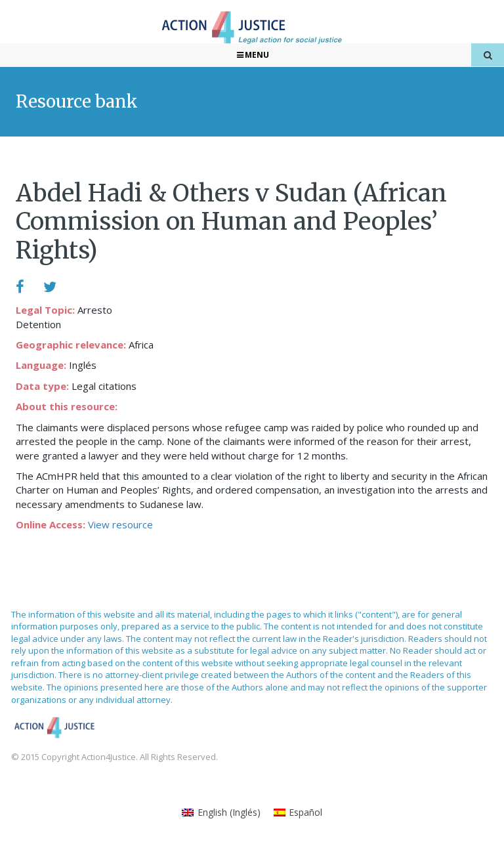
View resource (120, 524)
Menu (252, 55)
